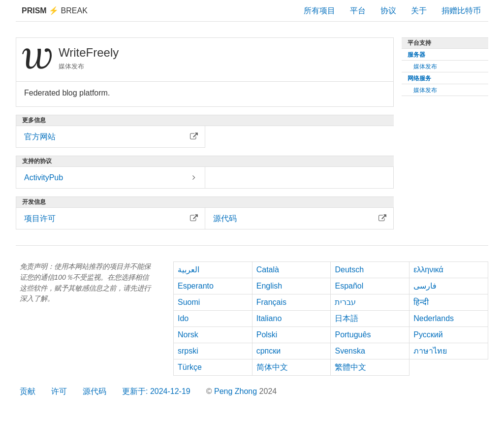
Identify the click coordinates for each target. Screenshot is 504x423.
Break (55, 11)
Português (353, 335)
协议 (388, 11)
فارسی (425, 286)
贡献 (28, 391)
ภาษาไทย (430, 351)
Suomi (189, 302)
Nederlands (434, 318)
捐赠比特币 (461, 11)
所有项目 (319, 11)
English (269, 286)
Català (268, 270)
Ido (183, 318)
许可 (59, 391)
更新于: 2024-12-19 (156, 391)
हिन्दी (421, 302)
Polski (267, 335)
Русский (428, 335)
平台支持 (419, 43)
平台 (358, 11)
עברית (345, 302)
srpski (188, 351)
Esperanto (196, 286)
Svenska (350, 351)
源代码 (94, 391)
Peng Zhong (237, 391)
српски (269, 351)
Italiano (269, 318)
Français (271, 302)
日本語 (346, 318)
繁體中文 (350, 367)
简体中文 (272, 367)
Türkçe (190, 367)
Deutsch (349, 270)
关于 (419, 11)
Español (349, 286)
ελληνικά (428, 270)
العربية (189, 270)
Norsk (188, 335)
